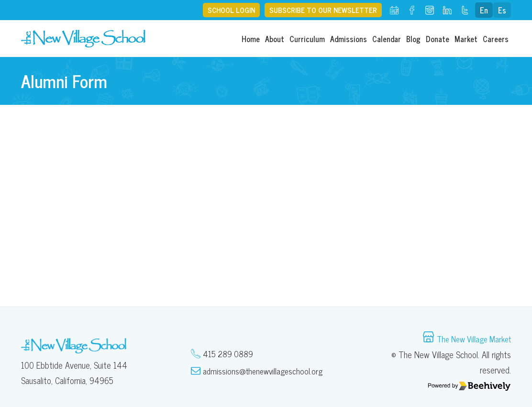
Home (251, 39)
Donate (438, 39)
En (484, 10)
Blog (413, 39)
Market (466, 39)
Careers (496, 39)
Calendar (387, 39)
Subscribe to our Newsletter (320, 10)
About (275, 39)
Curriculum (307, 39)
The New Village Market (471, 339)
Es (502, 10)
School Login (223, 10)
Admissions (349, 39)
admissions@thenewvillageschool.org (265, 371)
